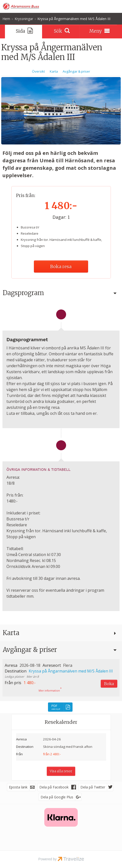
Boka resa (61, 266)
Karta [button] (11, 633)
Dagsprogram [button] (23, 293)
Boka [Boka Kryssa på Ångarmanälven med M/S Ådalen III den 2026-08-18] (109, 684)
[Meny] (98, 31)
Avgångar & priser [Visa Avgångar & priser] (76, 71)
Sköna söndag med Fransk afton (68, 747)
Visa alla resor (61, 771)
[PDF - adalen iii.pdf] (60, 707)
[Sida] (24, 31)
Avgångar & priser (30, 650)
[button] (61, 678)
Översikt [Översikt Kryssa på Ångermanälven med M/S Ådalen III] (38, 71)
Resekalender (61, 722)
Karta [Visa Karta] (54, 71)
